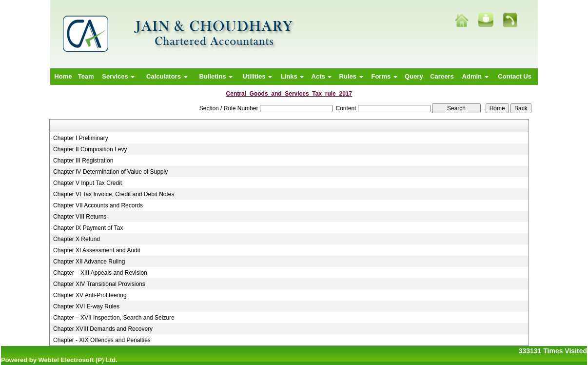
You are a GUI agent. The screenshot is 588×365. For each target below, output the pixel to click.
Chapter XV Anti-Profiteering (90, 295)
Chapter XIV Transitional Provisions (99, 284)
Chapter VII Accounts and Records (98, 205)
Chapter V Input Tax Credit (88, 183)
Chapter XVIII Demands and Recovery (103, 329)
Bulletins (216, 76)
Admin (475, 76)
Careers (442, 76)
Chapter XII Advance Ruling (89, 262)
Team (86, 76)
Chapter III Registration (83, 161)
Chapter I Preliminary (81, 138)
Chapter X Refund (77, 239)
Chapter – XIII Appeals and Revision (100, 273)
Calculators (167, 76)
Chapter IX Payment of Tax (88, 228)
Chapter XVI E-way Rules (86, 306)
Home (63, 76)
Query (414, 76)
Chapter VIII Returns (80, 217)
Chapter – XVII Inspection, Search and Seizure (114, 318)
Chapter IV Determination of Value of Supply (110, 172)
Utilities (258, 76)
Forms (384, 76)
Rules (351, 76)
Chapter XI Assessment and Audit (97, 250)
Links (293, 76)
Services (118, 76)
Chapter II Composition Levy (90, 149)
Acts (322, 76)
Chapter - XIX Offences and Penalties (102, 340)
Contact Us (515, 76)
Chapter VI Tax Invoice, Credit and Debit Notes (114, 194)
